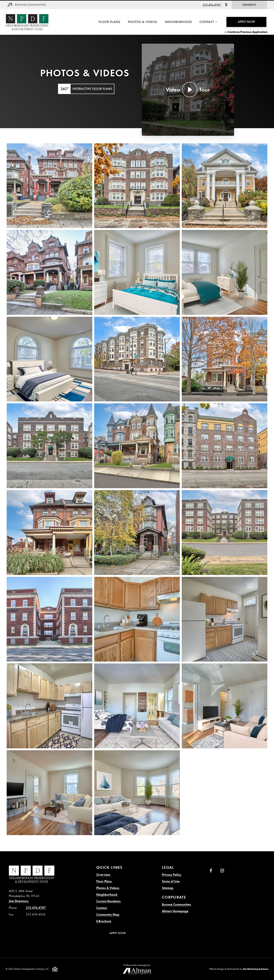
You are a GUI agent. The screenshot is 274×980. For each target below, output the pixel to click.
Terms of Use (171, 881)
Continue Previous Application (248, 32)
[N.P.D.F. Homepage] (27, 22)
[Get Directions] (226, 5)
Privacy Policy (172, 875)
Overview (103, 875)
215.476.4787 (212, 5)
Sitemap (168, 888)
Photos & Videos (143, 22)
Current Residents (108, 901)
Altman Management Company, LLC (31, 969)
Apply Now (246, 22)
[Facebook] (211, 871)
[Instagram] (222, 871)
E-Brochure (104, 921)
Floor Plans (109, 22)
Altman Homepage (175, 911)
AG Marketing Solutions (256, 969)
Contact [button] (208, 22)
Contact (102, 908)
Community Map (108, 915)
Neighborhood (178, 22)
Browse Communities (30, 5)
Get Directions (19, 901)
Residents (249, 5)
